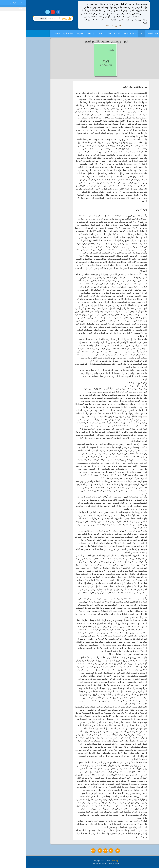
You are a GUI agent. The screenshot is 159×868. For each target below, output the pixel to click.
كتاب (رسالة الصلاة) (88, 26)
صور (75, 33)
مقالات (82, 33)
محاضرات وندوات (104, 33)
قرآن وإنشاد (65, 33)
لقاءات (91, 33)
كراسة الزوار (42, 33)
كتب (116, 33)
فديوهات (53, 33)
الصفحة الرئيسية (127, 33)
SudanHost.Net (88, 863)
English (31, 33)
